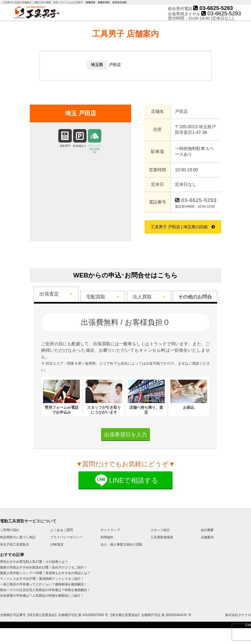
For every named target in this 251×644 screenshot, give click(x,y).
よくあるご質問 (62, 530)
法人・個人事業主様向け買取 (121, 545)
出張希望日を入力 (125, 435)
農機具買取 (104, 3)
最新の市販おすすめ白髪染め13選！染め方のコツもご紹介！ (44, 567)
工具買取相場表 (162, 537)
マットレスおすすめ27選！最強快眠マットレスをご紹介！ (42, 579)
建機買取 (91, 3)
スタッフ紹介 (160, 530)
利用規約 (107, 537)
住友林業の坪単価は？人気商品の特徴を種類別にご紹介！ (42, 596)
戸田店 (115, 65)
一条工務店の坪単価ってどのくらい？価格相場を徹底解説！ (44, 584)
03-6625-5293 (213, 8)
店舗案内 (207, 537)
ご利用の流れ (10, 530)
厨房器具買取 (120, 3)
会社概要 (207, 530)
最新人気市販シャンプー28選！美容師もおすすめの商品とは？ (45, 573)
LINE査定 (57, 545)
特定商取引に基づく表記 (18, 537)
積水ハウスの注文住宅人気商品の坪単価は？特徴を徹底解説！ (45, 590)
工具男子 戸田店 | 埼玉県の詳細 (179, 227)
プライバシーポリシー (66, 537)
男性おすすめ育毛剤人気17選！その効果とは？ (34, 562)
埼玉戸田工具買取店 (15, 545)
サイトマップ (110, 530)
